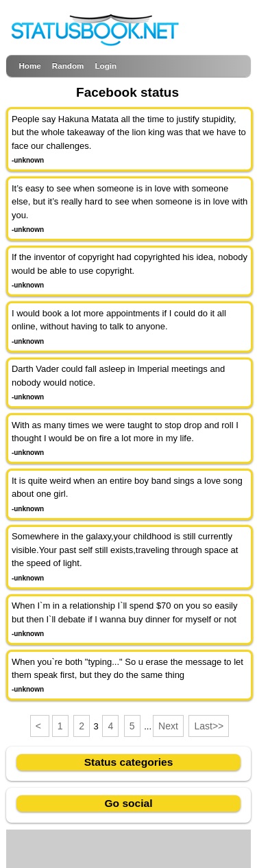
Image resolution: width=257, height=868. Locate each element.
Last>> (209, 726)
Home (29, 66)
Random (68, 66)
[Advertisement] (129, 847)
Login (106, 66)
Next (168, 726)
